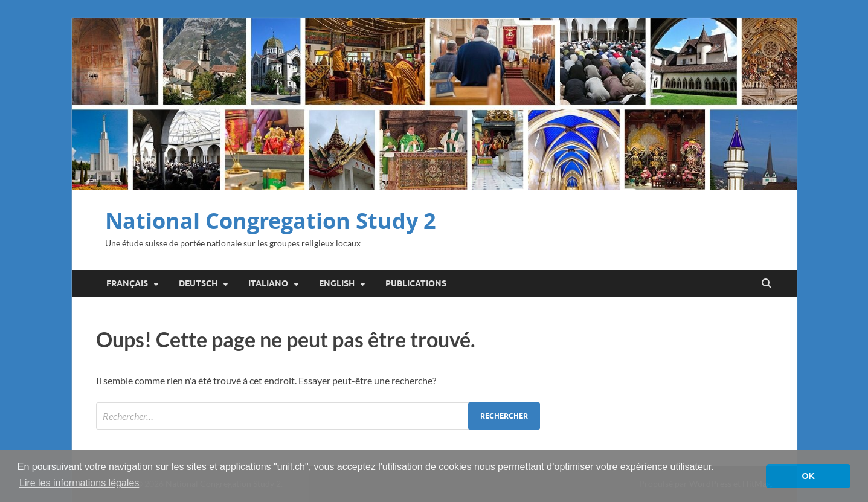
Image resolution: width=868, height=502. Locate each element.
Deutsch (198, 283)
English (337, 283)
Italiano (268, 283)
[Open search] (767, 284)
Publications (416, 283)
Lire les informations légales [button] (79, 483)
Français (127, 283)
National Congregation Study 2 (271, 221)
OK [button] (808, 476)
